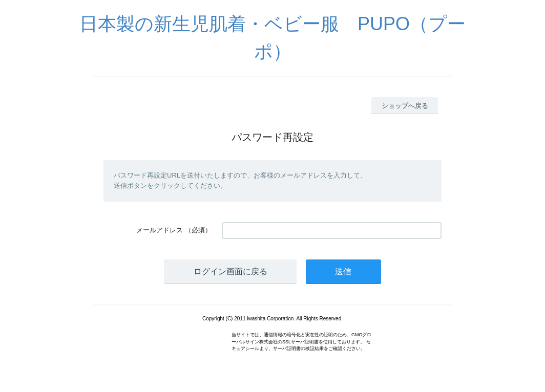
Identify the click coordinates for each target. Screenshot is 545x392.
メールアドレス (160, 230)
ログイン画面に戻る (230, 271)
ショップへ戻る (405, 106)
